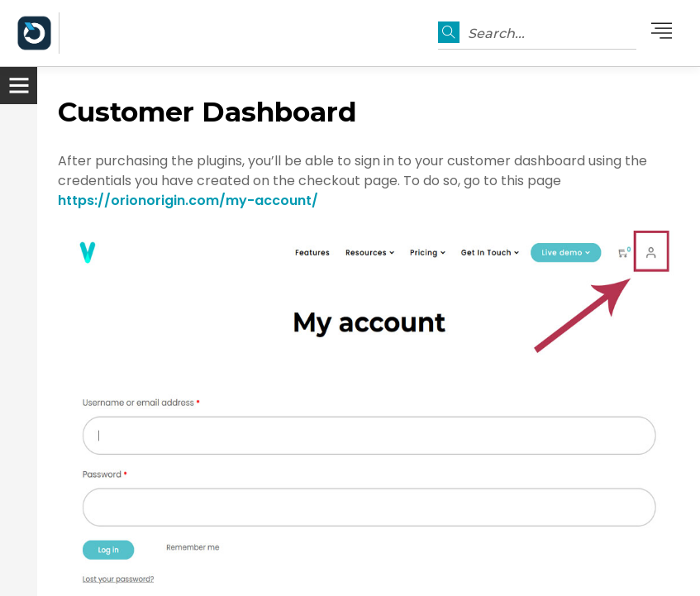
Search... (496, 33)
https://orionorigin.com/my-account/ (188, 200)
